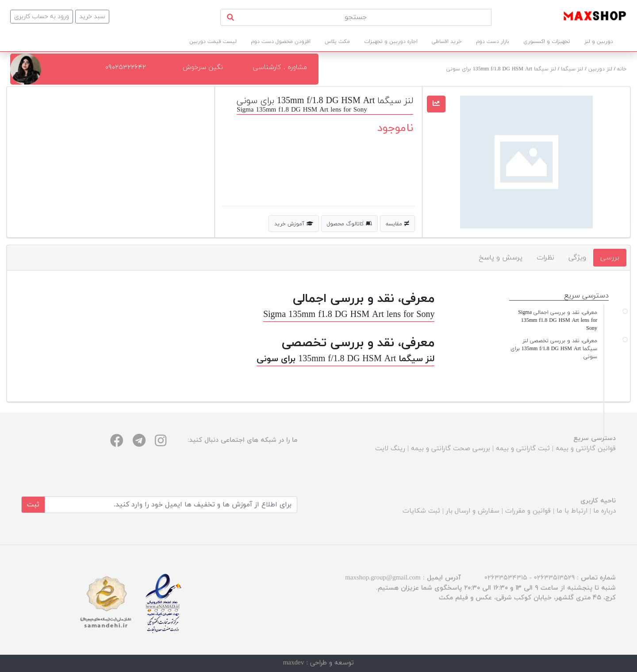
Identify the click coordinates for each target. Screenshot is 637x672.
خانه (622, 69)
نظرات (545, 258)
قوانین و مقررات (528, 511)
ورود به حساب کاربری (42, 17)
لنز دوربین (600, 69)
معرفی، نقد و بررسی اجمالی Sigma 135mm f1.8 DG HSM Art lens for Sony (558, 321)
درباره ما (604, 511)
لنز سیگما (572, 69)
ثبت (33, 505)
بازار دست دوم (493, 42)
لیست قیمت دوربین (213, 42)
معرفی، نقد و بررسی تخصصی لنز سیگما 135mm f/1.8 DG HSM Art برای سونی (554, 349)
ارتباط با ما (572, 511)
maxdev (294, 663)
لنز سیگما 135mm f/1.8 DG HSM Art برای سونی (501, 69)
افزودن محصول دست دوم (281, 42)
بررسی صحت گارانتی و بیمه (451, 449)
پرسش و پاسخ (501, 258)
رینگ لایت (390, 449)
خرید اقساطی (447, 42)
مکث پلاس (337, 42)
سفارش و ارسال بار (473, 511)
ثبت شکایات (421, 511)
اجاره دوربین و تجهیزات (391, 42)
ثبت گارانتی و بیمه (523, 449)
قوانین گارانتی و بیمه (586, 449)
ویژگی (577, 258)
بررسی (610, 258)
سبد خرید (92, 17)
